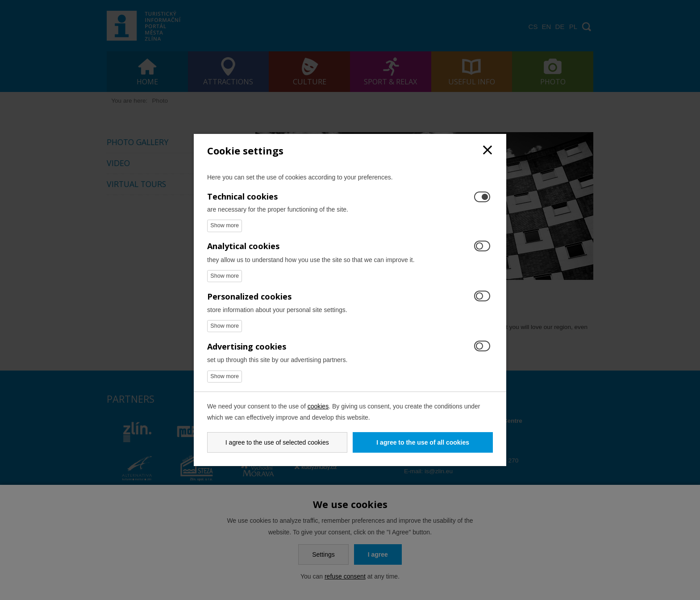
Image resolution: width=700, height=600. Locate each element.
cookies (318, 406)
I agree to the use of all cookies (423, 442)
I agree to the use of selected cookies (277, 442)
